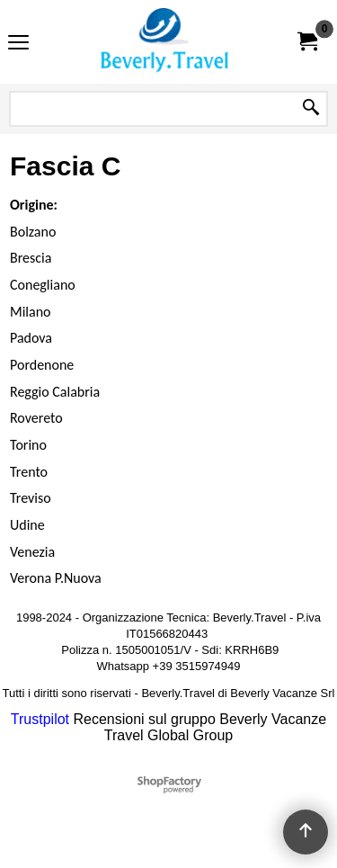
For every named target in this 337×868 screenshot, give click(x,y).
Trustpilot (40, 719)
